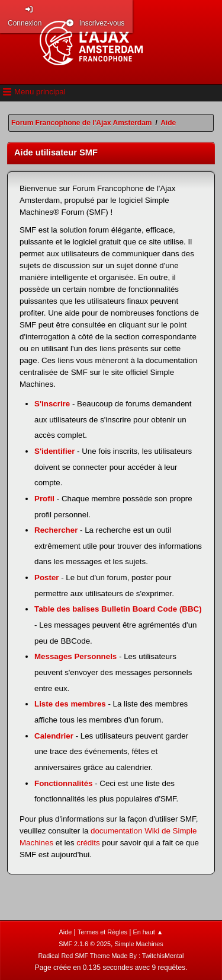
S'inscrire (52, 404)
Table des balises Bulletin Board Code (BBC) (118, 609)
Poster (46, 577)
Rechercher (56, 530)
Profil (44, 499)
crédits (88, 843)
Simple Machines (139, 944)
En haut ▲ (148, 932)
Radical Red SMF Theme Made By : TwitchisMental (111, 956)
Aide (66, 932)
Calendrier (54, 736)
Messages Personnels (75, 656)
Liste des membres (70, 704)
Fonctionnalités (63, 783)
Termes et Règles (102, 932)
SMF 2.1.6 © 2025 (85, 944)
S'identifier (54, 451)
